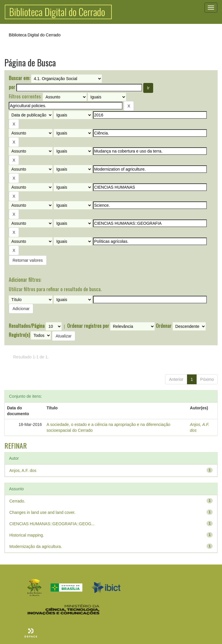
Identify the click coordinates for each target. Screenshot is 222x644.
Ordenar (164, 326)
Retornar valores (28, 260)
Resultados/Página (27, 326)
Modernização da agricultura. (36, 546)
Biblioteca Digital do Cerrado (35, 35)
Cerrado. (17, 501)
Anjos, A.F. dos (23, 470)
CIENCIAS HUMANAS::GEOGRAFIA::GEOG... (52, 524)
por (12, 87)
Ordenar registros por (88, 326)
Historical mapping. (27, 535)
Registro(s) (19, 335)
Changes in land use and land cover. (42, 512)
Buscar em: (19, 78)
